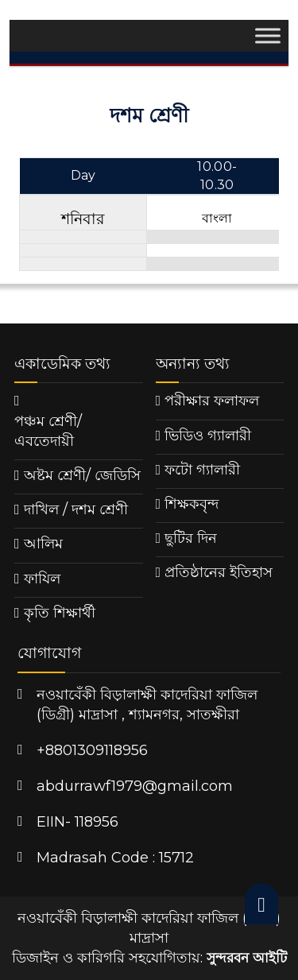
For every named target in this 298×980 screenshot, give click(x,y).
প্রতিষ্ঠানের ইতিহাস (219, 572)
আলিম (43, 544)
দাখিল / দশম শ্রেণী (76, 509)
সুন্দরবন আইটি (247, 958)
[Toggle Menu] (268, 36)
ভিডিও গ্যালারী (208, 436)
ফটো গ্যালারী (202, 470)
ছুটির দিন (191, 538)
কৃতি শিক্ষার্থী (60, 613)
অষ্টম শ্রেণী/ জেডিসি (82, 475)
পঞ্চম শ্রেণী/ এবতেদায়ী (48, 431)
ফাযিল (42, 579)
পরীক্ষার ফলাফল (212, 401)
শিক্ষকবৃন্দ (192, 504)
